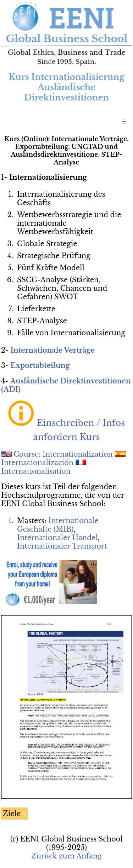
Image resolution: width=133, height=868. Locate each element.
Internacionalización (37, 463)
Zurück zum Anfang (66, 856)
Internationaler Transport (62, 546)
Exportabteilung (40, 365)
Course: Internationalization (63, 454)
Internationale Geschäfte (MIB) (58, 525)
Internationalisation (36, 471)
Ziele (12, 814)
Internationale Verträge (52, 350)
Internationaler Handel (57, 538)
